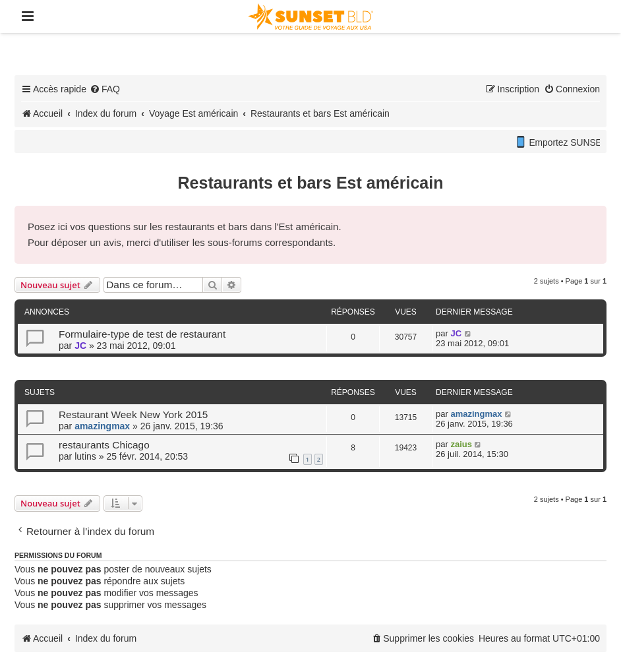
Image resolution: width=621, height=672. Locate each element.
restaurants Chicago (104, 445)
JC (80, 346)
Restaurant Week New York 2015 (133, 414)
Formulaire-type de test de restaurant (142, 334)
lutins (85, 456)
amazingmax (102, 426)
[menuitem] (105, 89)
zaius (461, 444)
